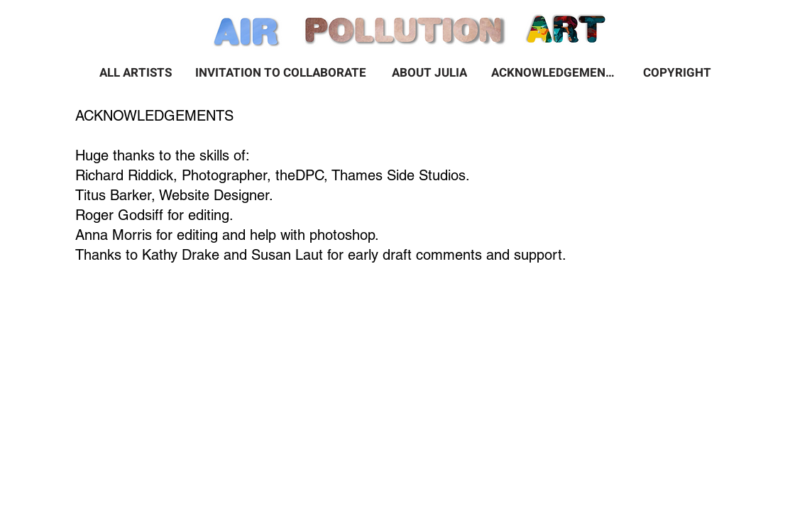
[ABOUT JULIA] (429, 72)
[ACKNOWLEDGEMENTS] (555, 72)
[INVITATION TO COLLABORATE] (281, 72)
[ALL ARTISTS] (136, 72)
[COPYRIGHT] (677, 72)
